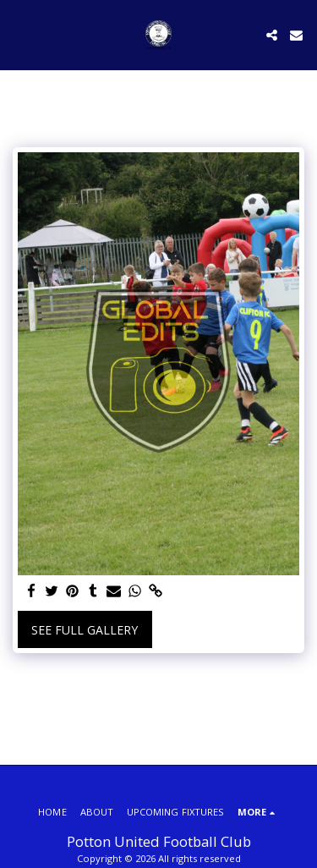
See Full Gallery (85, 630)
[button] (19, 34)
